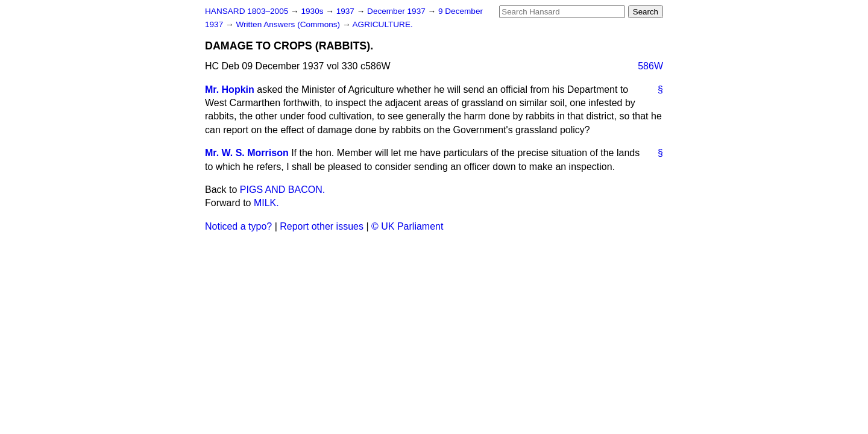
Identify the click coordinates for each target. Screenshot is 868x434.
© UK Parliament (407, 226)
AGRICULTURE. (383, 24)
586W (650, 66)
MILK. (266, 203)
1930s (313, 11)
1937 (347, 11)
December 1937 (398, 11)
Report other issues (322, 226)
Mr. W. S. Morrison (247, 153)
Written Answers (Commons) (289, 24)
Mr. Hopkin (230, 90)
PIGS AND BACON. (282, 190)
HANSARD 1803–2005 (247, 11)
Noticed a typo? (238, 226)
